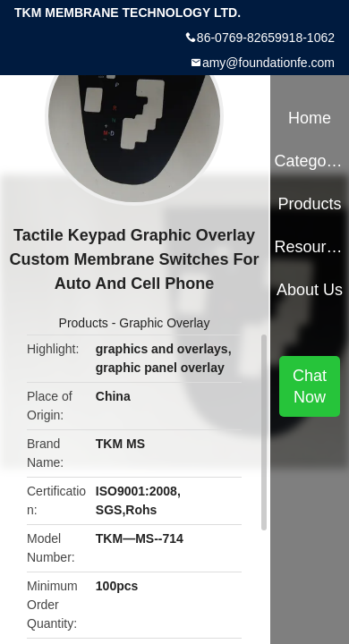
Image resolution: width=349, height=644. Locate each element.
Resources (309, 247)
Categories (309, 161)
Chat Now (310, 386)
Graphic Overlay (164, 323)
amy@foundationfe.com (268, 63)
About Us (310, 290)
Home (310, 118)
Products (84, 323)
